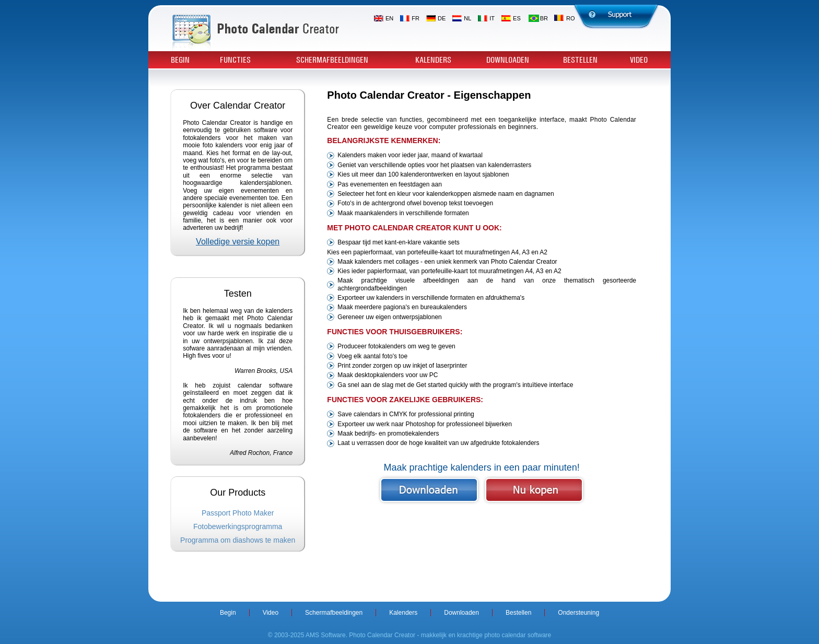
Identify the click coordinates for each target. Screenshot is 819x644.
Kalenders (433, 60)
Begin (180, 60)
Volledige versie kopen (238, 242)
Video (639, 60)
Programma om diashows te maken (238, 540)
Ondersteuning (578, 613)
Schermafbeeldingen (332, 60)
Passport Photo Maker (238, 513)
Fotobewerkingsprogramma (238, 526)
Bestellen (580, 60)
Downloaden (508, 60)
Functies (235, 60)
